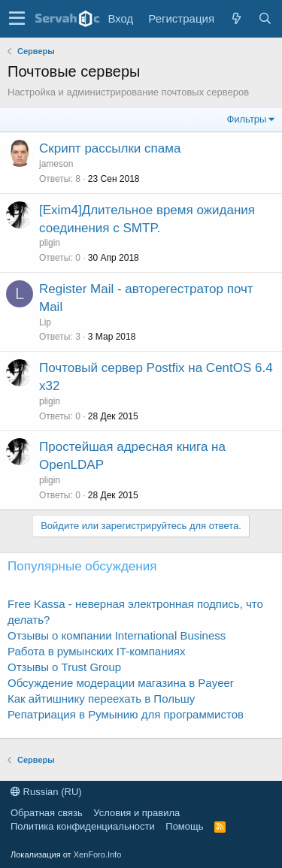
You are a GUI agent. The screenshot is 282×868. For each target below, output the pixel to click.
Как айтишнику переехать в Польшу (101, 699)
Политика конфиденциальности (83, 826)
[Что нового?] (236, 18)
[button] (17, 19)
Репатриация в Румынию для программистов (126, 714)
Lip (45, 322)
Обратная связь (47, 813)
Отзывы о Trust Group (64, 667)
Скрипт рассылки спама (110, 148)
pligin (50, 243)
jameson (56, 164)
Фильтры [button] (246, 119)
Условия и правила (136, 813)
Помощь (184, 826)
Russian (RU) (46, 792)
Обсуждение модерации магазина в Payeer (121, 683)
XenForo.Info (98, 854)
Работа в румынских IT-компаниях (96, 651)
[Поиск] (265, 18)
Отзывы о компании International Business (117, 635)
